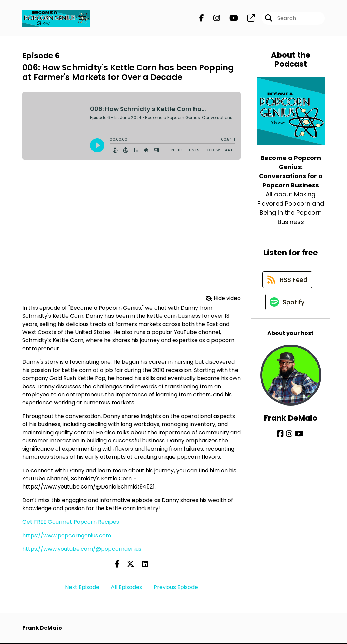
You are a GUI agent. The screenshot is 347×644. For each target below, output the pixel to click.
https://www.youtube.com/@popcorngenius (82, 550)
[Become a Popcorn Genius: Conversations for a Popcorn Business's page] (247, 19)
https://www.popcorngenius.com (67, 536)
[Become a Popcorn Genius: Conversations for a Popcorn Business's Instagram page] (213, 19)
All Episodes (126, 588)
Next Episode (82, 588)
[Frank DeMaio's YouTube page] (298, 438)
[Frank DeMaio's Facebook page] (282, 438)
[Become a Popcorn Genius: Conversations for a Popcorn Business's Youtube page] (230, 19)
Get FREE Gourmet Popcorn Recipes (71, 523)
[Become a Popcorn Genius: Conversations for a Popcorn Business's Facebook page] (202, 19)
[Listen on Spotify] (287, 306)
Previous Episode (176, 588)
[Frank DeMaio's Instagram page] (290, 438)
